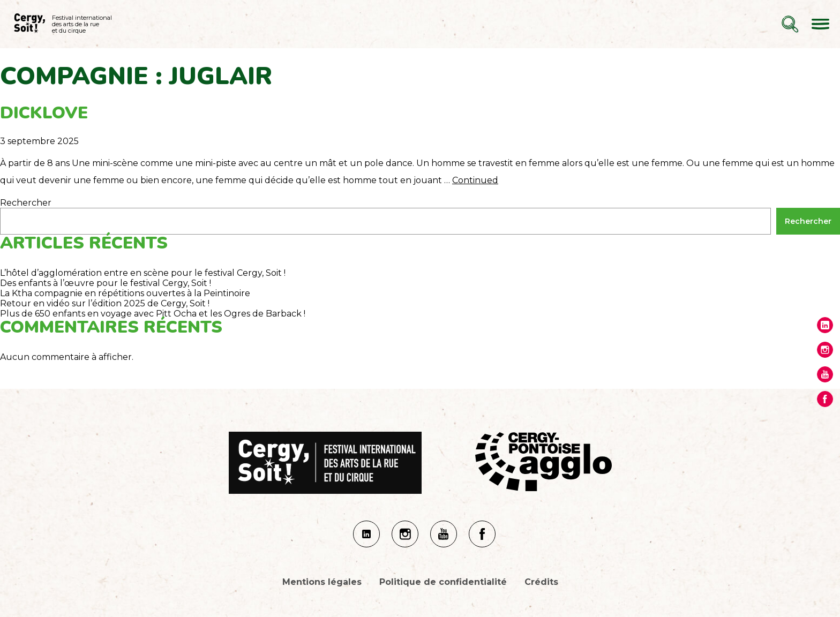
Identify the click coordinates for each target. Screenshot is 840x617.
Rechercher (26, 203)
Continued (475, 180)
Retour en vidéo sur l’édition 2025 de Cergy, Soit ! (105, 303)
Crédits (541, 582)
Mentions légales (322, 582)
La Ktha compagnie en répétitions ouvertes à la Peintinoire (125, 293)
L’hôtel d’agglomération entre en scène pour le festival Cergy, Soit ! (143, 273)
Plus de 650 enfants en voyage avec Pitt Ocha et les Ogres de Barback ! (153, 314)
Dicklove (44, 113)
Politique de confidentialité (443, 582)
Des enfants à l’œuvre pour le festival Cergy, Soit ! (106, 283)
